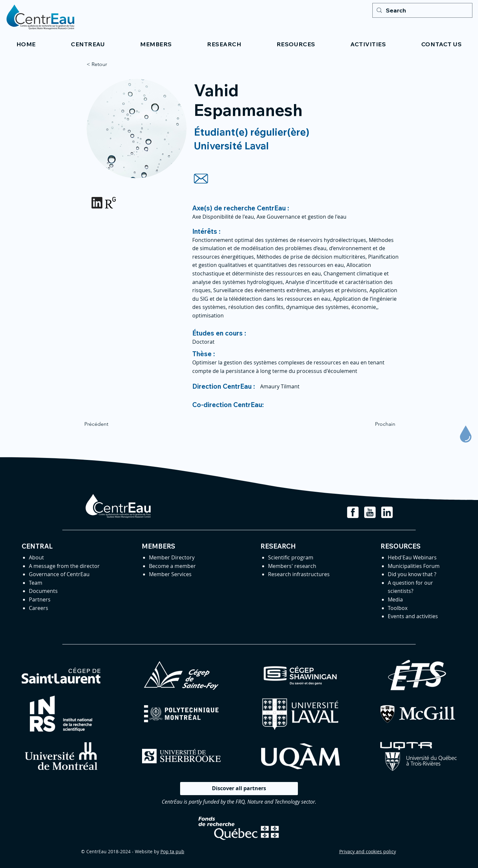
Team (36, 583)
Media (395, 599)
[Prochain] (379, 424)
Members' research (292, 566)
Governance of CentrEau (59, 574)
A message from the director (64, 566)
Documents (43, 591)
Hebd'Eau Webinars (412, 557)
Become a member (172, 566)
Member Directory (172, 557)
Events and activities (413, 616)
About (36, 557)
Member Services (170, 574)
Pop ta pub (172, 851)
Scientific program (291, 557)
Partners (40, 599)
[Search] (422, 10)
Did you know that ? (412, 574)
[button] (88, 44)
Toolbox (398, 608)
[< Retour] (108, 64)
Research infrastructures (299, 574)
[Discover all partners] (239, 789)
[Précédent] (106, 424)
